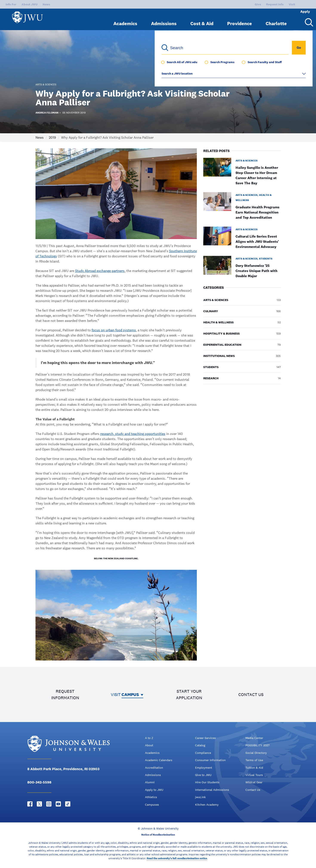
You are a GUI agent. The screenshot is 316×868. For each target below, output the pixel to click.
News (46, 4)
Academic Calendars (159, 760)
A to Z (149, 738)
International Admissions (212, 790)
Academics (125, 20)
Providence (240, 20)
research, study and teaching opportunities (133, 434)
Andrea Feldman (47, 113)
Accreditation (154, 768)
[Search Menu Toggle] (307, 19)
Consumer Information (210, 760)
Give (243, 4)
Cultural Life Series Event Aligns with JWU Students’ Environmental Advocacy (257, 242)
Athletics (151, 797)
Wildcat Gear (254, 782)
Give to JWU (203, 775)
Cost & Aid (202, 20)
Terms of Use (254, 760)
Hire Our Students (207, 782)
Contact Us (253, 790)
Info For (11, 4)
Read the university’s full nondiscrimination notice (177, 858)
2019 (52, 137)
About (149, 745)
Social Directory (256, 753)
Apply (299, 4)
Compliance (203, 753)
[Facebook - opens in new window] (30, 804)
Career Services (205, 738)
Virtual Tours (254, 775)
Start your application (189, 694)
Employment (204, 768)
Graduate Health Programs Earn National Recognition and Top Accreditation (257, 212)
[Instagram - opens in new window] (49, 804)
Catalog (200, 745)
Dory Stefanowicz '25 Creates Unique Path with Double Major (257, 271)
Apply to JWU (154, 790)
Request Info (260, 4)
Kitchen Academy (207, 805)
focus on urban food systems (114, 330)
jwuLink (200, 797)
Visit (277, 4)
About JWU (29, 4)
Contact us (251, 694)
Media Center (254, 738)
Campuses (152, 805)
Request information (65, 694)
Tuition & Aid (254, 768)
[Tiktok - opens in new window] (68, 804)
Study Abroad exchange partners (100, 271)
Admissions (164, 20)
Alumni (150, 782)
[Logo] (29, 17)
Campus (130, 694)
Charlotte (276, 20)
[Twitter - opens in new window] (39, 804)
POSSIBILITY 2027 (257, 745)
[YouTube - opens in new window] (58, 804)
